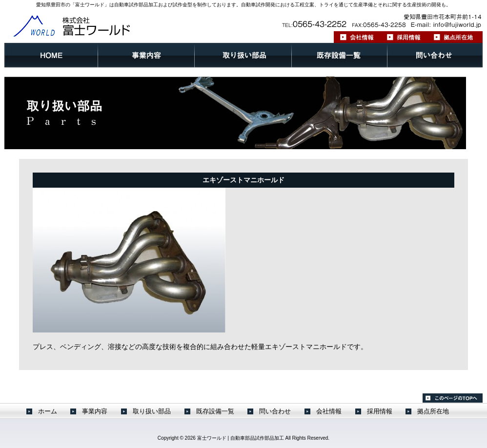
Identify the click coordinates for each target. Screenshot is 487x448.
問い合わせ (435, 55)
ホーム (51, 55)
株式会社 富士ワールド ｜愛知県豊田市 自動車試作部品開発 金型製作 (102, 25)
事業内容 (146, 55)
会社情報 (357, 37)
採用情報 (404, 37)
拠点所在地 (455, 37)
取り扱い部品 (243, 55)
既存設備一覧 (340, 55)
